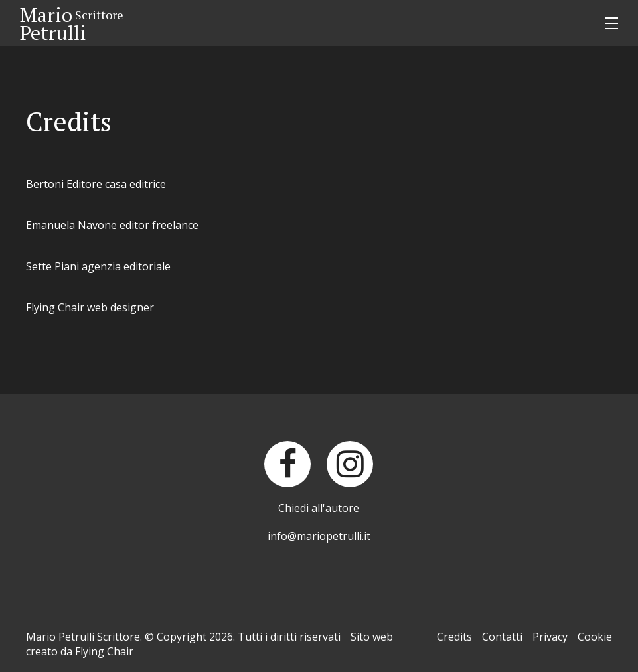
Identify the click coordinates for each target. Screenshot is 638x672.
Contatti (502, 637)
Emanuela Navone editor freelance (112, 225)
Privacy (550, 637)
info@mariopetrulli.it (319, 536)
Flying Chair (104, 651)
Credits (454, 637)
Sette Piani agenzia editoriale (98, 266)
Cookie (595, 637)
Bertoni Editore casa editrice (96, 184)
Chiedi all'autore (319, 508)
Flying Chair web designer (90, 307)
